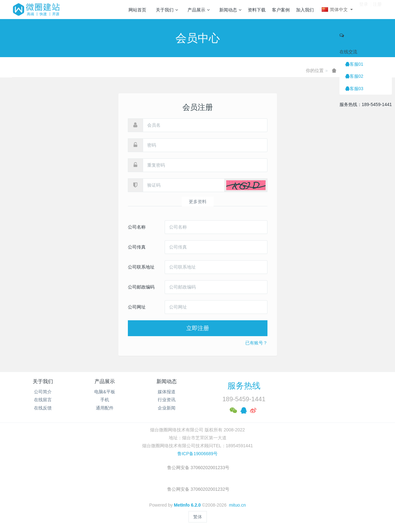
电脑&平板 (105, 392)
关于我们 (167, 10)
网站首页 (137, 10)
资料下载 (257, 10)
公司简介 (43, 392)
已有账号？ (256, 343)
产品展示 (199, 10)
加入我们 (305, 10)
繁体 (198, 517)
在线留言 (43, 400)
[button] (246, 185)
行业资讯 (167, 400)
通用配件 (105, 408)
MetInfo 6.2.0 (187, 505)
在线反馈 (43, 408)
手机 (105, 400)
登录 (364, 9)
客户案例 (281, 10)
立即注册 (198, 328)
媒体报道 (167, 392)
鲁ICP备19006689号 (198, 454)
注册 (377, 9)
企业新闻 (167, 408)
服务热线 (244, 386)
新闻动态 (230, 10)
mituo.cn (237, 505)
